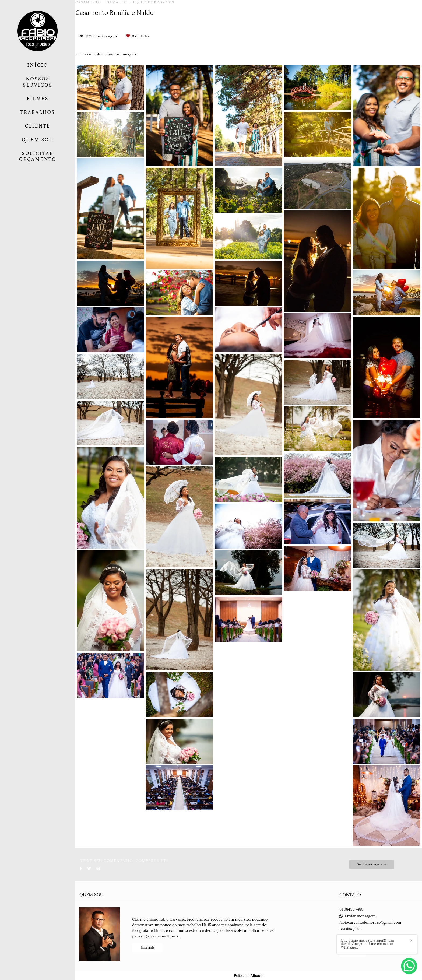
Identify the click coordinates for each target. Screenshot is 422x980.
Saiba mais (147, 948)
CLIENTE (38, 126)
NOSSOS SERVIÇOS (38, 82)
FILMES (38, 99)
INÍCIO (38, 65)
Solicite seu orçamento (372, 864)
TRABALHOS (38, 112)
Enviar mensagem (360, 916)
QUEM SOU (38, 140)
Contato (353, 952)
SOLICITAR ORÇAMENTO (38, 157)
